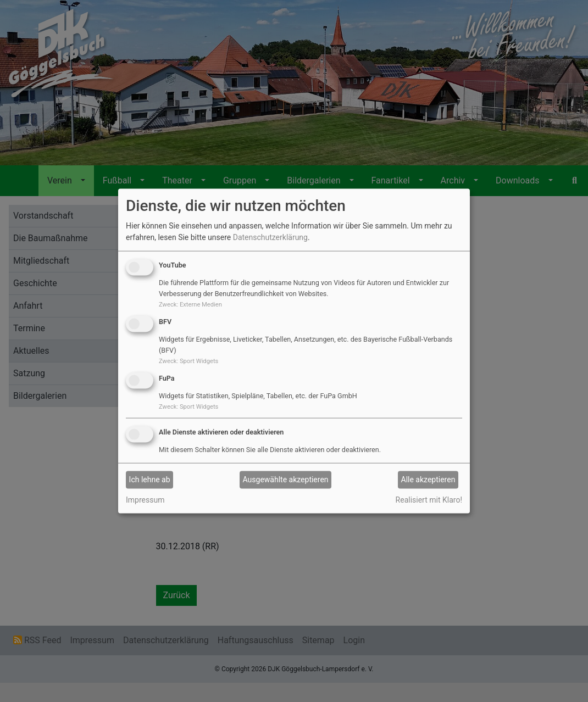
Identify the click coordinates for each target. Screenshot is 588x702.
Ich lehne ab (150, 480)
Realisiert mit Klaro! (429, 499)
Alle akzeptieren (428, 480)
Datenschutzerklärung (270, 237)
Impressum (145, 499)
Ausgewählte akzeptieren (286, 480)
